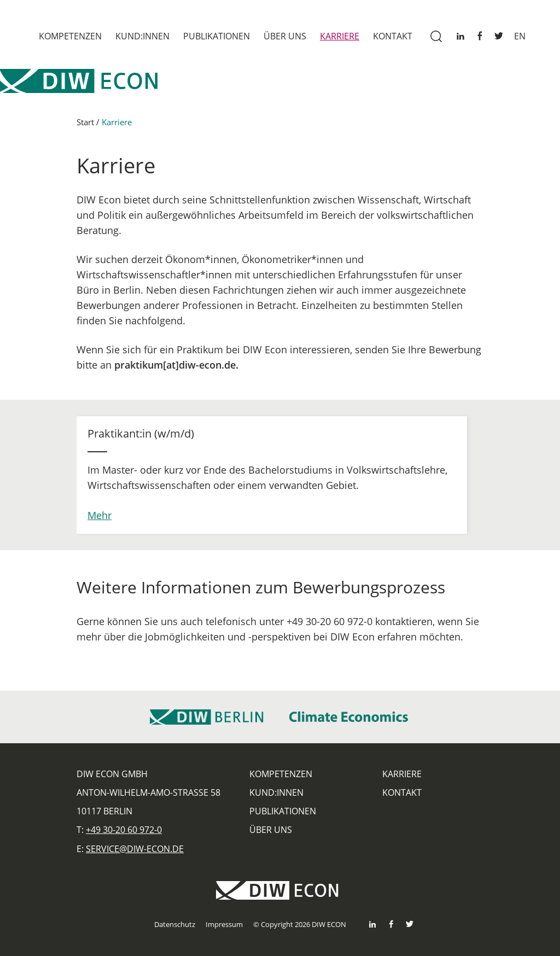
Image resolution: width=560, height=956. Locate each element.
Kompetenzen (70, 36)
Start (85, 127)
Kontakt (393, 36)
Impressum (224, 924)
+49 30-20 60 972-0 (124, 830)
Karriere (340, 36)
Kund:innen (142, 36)
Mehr (100, 520)
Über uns (285, 36)
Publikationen (217, 36)
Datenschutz (175, 924)
